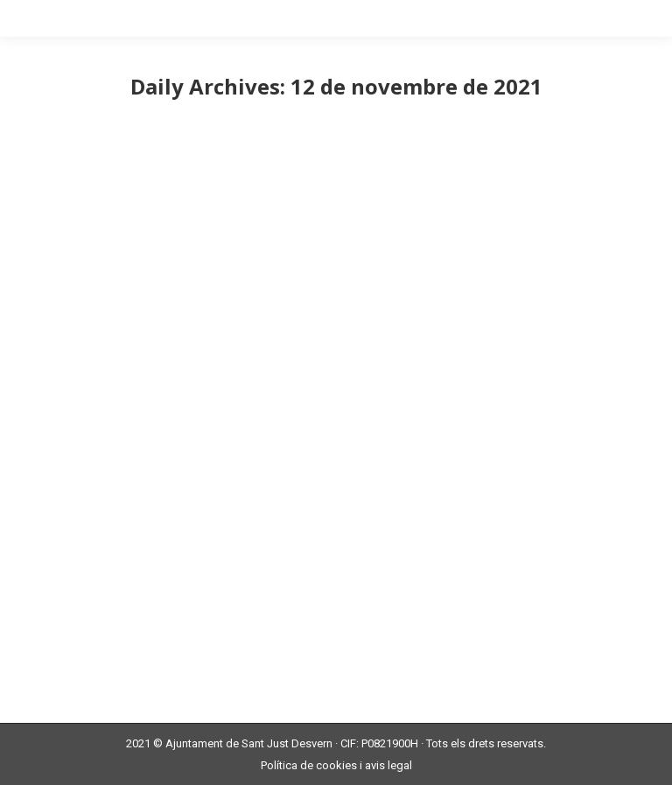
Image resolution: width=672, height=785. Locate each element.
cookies (336, 765)
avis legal (388, 765)
